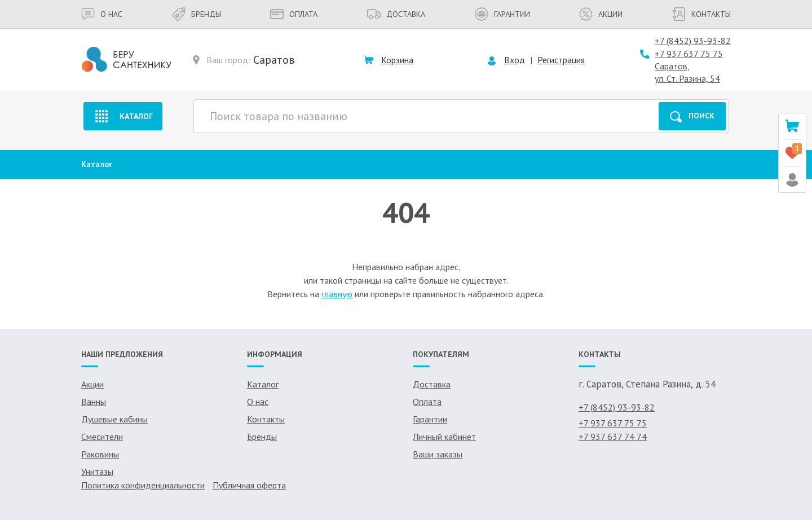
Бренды (197, 14)
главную (337, 294)
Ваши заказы (438, 454)
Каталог (123, 116)
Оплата (294, 14)
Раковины (100, 454)
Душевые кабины (114, 419)
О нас (102, 14)
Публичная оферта (249, 485)
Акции (601, 14)
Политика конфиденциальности (143, 485)
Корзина (397, 60)
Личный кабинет (444, 437)
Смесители (102, 437)
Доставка (396, 14)
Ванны (94, 402)
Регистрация (561, 60)
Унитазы (97, 471)
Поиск (692, 116)
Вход (515, 60)
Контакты (701, 14)
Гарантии (502, 14)
